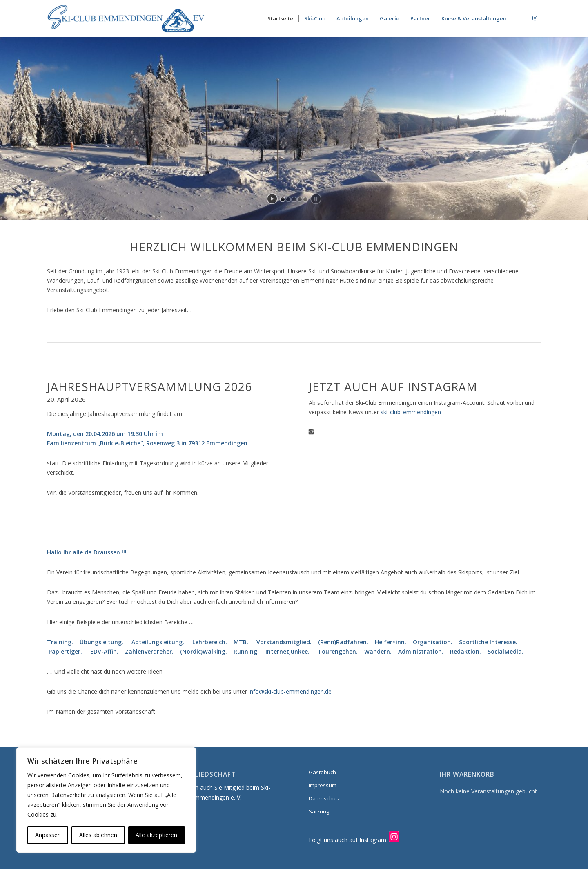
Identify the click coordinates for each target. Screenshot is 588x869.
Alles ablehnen (98, 835)
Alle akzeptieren (156, 835)
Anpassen (48, 835)
